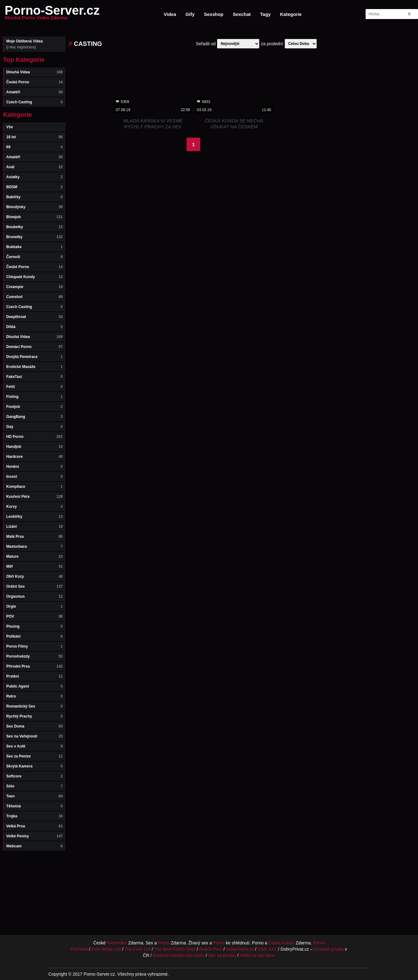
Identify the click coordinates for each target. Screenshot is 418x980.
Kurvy (34, 507)
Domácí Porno (34, 347)
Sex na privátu (222, 955)
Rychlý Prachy (34, 716)
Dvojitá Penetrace (34, 357)
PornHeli (79, 949)
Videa (170, 14)
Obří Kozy (34, 576)
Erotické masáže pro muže (179, 955)
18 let (34, 137)
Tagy (265, 14)
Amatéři (34, 92)
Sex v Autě (34, 746)
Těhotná (34, 806)
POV (34, 616)
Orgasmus (34, 596)
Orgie (34, 606)
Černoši (34, 257)
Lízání (34, 527)
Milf (34, 566)
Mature (34, 556)
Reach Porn (211, 949)
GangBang (34, 417)
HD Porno (34, 437)
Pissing (34, 626)
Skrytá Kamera (34, 766)
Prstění (34, 676)
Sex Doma (34, 726)
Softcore (34, 776)
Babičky (34, 197)
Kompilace (34, 487)
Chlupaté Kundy (34, 277)
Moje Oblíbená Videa (34, 44)
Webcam (34, 846)
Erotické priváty (329, 949)
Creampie (34, 287)
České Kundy (282, 943)
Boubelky (34, 227)
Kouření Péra (34, 497)
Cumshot (34, 297)
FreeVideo (117, 943)
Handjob (34, 447)
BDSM (34, 187)
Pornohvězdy (34, 656)
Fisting (34, 397)
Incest (34, 477)
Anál (34, 167)
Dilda (34, 327)
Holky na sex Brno (257, 955)
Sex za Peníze (34, 756)
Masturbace (34, 546)
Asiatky (34, 177)
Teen (34, 796)
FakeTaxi (34, 377)
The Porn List (137, 949)
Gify (190, 14)
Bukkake (34, 247)
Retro (34, 696)
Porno (164, 943)
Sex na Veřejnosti (34, 736)
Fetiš (34, 387)
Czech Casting (34, 102)
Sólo (34, 786)
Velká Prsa (34, 826)
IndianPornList (240, 949)
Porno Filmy (34, 646)
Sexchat (242, 14)
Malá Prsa (34, 537)
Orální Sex (34, 586)
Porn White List (106, 949)
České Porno (34, 82)
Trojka (34, 816)
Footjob (34, 407)
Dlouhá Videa (34, 72)
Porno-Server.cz (52, 14)
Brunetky (34, 237)
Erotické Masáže (34, 367)
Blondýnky (34, 207)
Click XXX (267, 949)
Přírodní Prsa (34, 666)
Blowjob (34, 217)
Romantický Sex (34, 706)
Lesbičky (34, 517)
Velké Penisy (34, 836)
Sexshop (214, 14)
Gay (34, 427)
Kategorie (291, 14)
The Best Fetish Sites (175, 949)
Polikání (34, 636)
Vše (10, 127)
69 (34, 147)
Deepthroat (34, 317)
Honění (34, 467)
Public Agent (34, 686)
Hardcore (34, 457)
